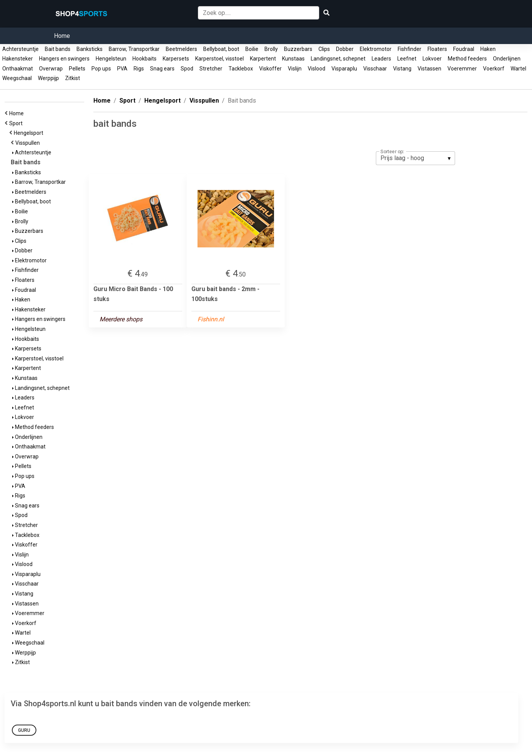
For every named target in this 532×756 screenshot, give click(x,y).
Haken (488, 49)
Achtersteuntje (20, 49)
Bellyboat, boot (221, 49)
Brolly (271, 49)
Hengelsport (30, 133)
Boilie (252, 49)
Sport (17, 123)
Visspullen (29, 143)
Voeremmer (462, 69)
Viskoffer (270, 69)
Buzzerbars (298, 49)
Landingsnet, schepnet (338, 59)
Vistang (402, 69)
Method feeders (467, 59)
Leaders (381, 59)
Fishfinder (410, 49)
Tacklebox (241, 69)
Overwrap (51, 69)
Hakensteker (18, 59)
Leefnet (407, 59)
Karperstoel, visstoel (219, 59)
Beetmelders (181, 49)
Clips (324, 49)
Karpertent (263, 59)
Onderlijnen (507, 59)
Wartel (518, 69)
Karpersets (176, 59)
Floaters (437, 49)
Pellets (77, 69)
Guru (24, 730)
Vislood (317, 69)
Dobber (345, 49)
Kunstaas (293, 59)
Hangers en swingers (64, 59)
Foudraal (464, 49)
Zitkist (73, 78)
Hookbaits (144, 59)
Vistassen (429, 69)
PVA (122, 69)
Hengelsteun (111, 59)
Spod (187, 69)
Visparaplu (344, 69)
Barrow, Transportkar (134, 49)
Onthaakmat (18, 69)
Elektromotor (376, 49)
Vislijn (295, 69)
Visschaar (375, 69)
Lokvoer (432, 59)
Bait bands (58, 49)
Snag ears (162, 69)
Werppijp (48, 78)
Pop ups (101, 69)
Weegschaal (17, 78)
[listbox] (415, 158)
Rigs (139, 69)
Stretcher (211, 69)
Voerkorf (494, 69)
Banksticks (90, 49)
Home (62, 36)
